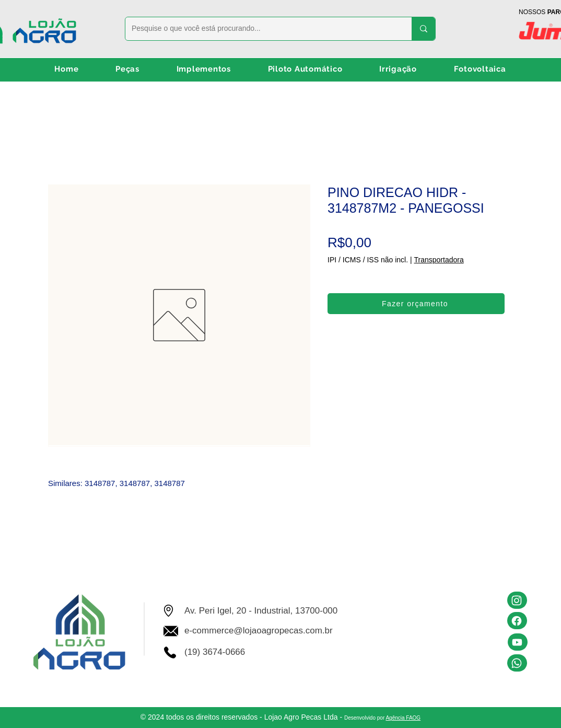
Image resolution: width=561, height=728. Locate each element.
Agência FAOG (403, 718)
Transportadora (439, 260)
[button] (128, 70)
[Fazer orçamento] (416, 304)
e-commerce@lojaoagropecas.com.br (259, 631)
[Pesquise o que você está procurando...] (261, 29)
